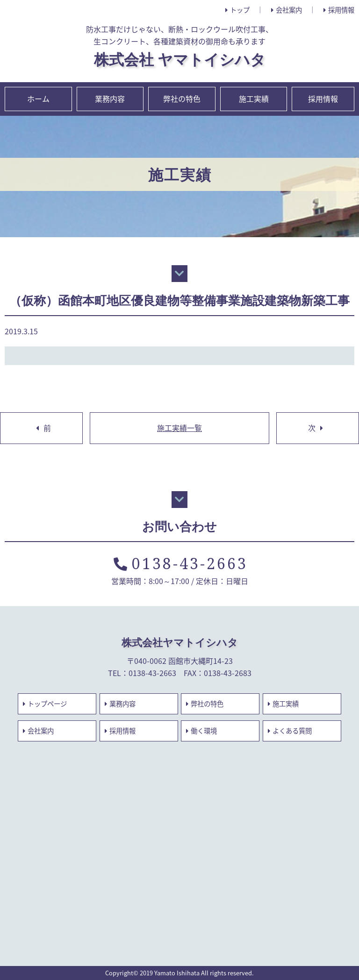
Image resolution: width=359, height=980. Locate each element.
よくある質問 (290, 731)
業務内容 (110, 99)
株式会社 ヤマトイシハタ (180, 59)
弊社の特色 (182, 99)
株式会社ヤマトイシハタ (180, 642)
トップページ (45, 704)
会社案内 (287, 10)
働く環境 (201, 731)
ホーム (38, 99)
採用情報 (339, 10)
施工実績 (254, 99)
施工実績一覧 (179, 428)
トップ (237, 10)
